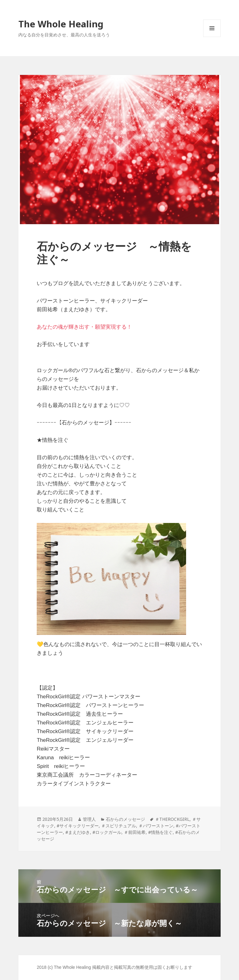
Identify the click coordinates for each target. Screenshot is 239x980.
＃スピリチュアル (119, 826)
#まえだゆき (78, 832)
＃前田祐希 (135, 832)
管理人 (89, 819)
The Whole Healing (61, 24)
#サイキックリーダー (78, 826)
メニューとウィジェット (212, 37)
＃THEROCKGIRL (172, 819)
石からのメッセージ (125, 819)
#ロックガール (107, 832)
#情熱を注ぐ (160, 832)
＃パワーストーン (156, 826)
